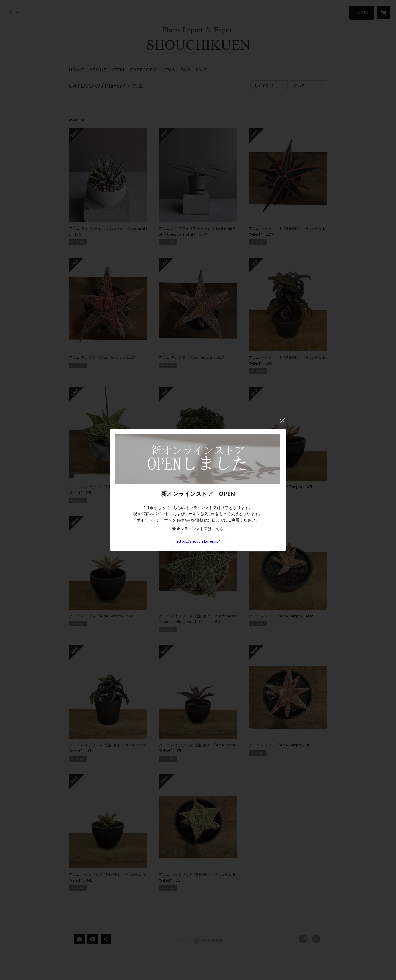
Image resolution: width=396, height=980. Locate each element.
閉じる (282, 421)
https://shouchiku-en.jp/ (198, 541)
